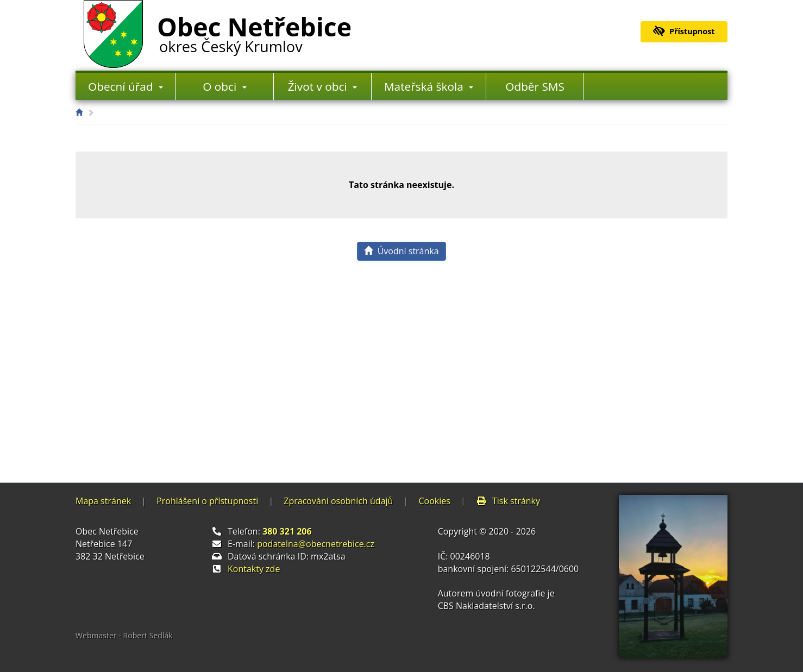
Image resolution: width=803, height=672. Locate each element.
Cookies (434, 501)
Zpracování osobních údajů (338, 501)
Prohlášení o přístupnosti (207, 501)
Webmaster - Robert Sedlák (124, 635)
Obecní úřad (126, 86)
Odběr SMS (535, 86)
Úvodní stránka (401, 251)
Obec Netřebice (254, 32)
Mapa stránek (103, 501)
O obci (224, 86)
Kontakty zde (254, 569)
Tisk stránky (508, 501)
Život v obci (323, 86)
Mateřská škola (429, 86)
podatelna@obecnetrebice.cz (316, 544)
